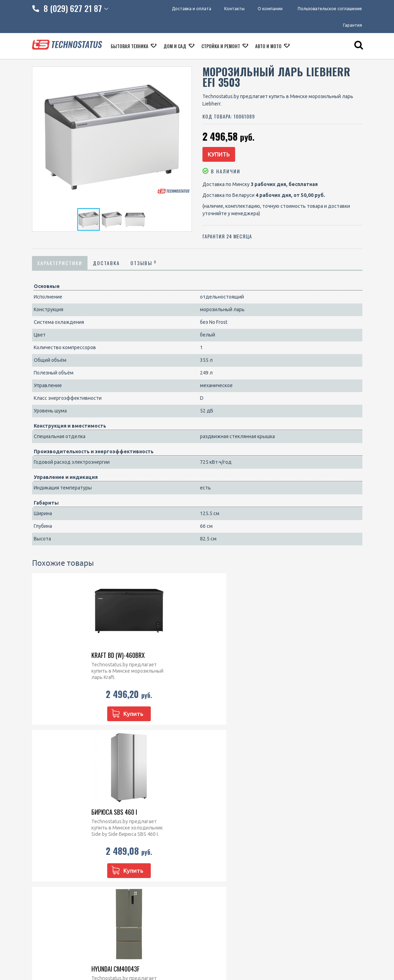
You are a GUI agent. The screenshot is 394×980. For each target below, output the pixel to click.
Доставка (106, 266)
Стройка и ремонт (221, 48)
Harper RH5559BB (314, 658)
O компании (46, 822)
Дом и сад (175, 48)
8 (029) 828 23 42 (150, 804)
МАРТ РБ (197, 941)
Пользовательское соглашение (330, 9)
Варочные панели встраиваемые (223, 826)
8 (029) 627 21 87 (150, 813)
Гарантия (353, 26)
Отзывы (144, 265)
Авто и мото (269, 48)
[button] (185, 73)
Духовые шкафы (221, 813)
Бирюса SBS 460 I (143, 658)
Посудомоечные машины (231, 848)
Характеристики (60, 266)
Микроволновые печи (228, 804)
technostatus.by (149, 822)
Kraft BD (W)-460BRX (62, 658)
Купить (224, 156)
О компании (270, 9)
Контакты (232, 9)
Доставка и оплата (187, 9)
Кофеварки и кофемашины (233, 857)
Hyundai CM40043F (230, 658)
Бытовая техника (130, 48)
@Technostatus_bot (153, 848)
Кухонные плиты (222, 839)
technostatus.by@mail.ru (158, 832)
